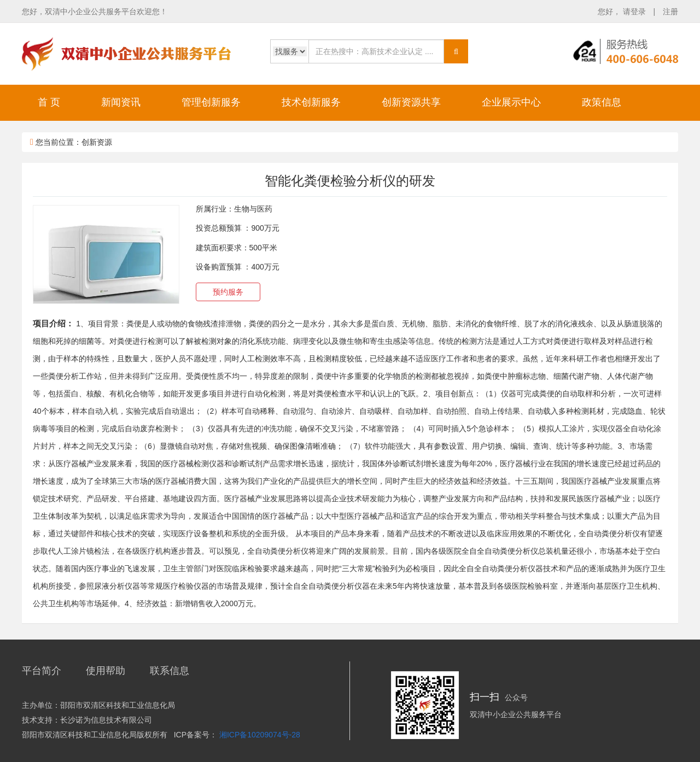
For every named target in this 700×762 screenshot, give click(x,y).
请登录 (635, 11)
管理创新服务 (211, 102)
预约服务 (228, 292)
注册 (670, 11)
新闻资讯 (121, 102)
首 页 (49, 102)
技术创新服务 (311, 102)
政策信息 (602, 102)
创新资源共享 (411, 102)
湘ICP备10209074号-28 (260, 735)
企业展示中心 (511, 102)
